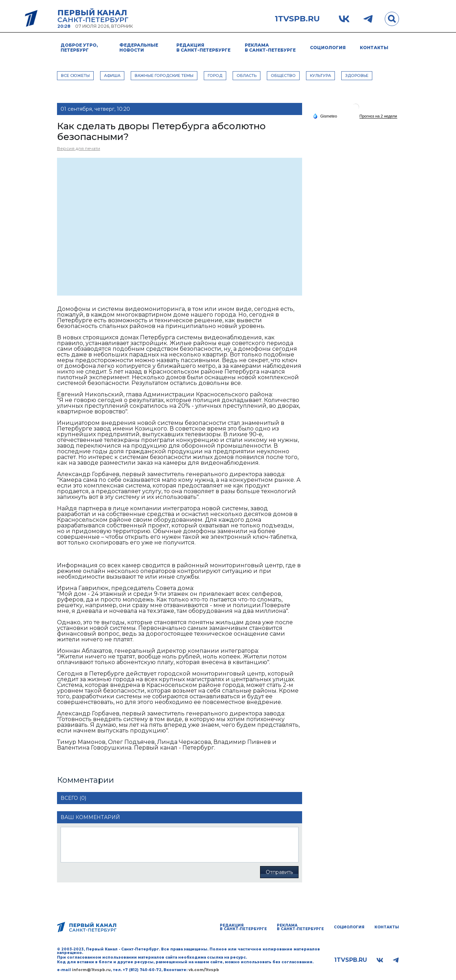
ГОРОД (215, 75)
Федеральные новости (139, 48)
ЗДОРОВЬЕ (357, 75)
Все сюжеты (75, 75)
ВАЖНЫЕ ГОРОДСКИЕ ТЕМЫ (164, 75)
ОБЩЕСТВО (283, 75)
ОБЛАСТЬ (247, 75)
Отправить (279, 872)
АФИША (112, 75)
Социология (328, 48)
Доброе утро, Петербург (79, 48)
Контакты (374, 48)
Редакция (203, 48)
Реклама (270, 48)
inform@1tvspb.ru (91, 970)
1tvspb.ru (297, 19)
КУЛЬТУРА (320, 75)
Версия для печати (79, 148)
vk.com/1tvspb (204, 970)
